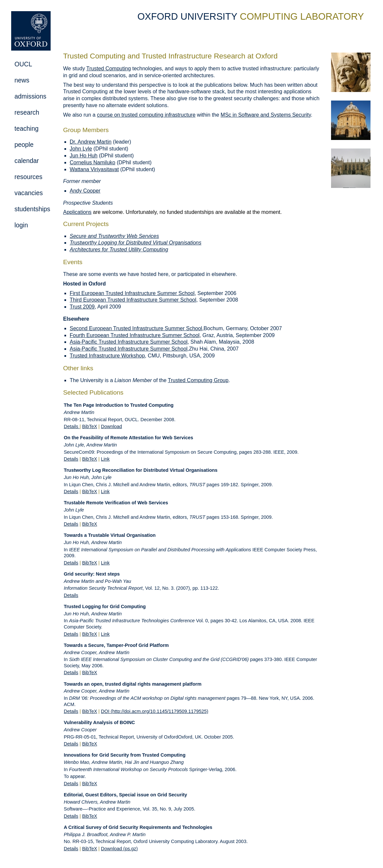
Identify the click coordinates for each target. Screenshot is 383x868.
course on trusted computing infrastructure (146, 115)
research (27, 112)
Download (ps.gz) (119, 849)
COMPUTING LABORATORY (302, 16)
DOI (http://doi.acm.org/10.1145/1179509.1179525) (155, 711)
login (21, 225)
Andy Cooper (85, 191)
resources (28, 177)
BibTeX (90, 426)
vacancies (29, 193)
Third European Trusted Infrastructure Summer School (133, 300)
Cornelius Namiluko (93, 162)
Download (111, 426)
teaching (26, 128)
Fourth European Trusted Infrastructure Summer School (135, 335)
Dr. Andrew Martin (91, 142)
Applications (77, 212)
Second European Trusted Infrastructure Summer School (136, 328)
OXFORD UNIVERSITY (189, 16)
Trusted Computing (109, 69)
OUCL (23, 64)
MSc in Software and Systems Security (266, 115)
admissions (30, 96)
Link (105, 459)
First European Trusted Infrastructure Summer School (132, 293)
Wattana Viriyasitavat (94, 169)
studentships (32, 209)
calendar (27, 161)
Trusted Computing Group (198, 380)
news (22, 80)
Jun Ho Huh (84, 156)
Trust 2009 (82, 307)
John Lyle (81, 149)
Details (72, 426)
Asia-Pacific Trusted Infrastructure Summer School (129, 342)
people (24, 145)
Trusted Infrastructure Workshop (107, 356)
